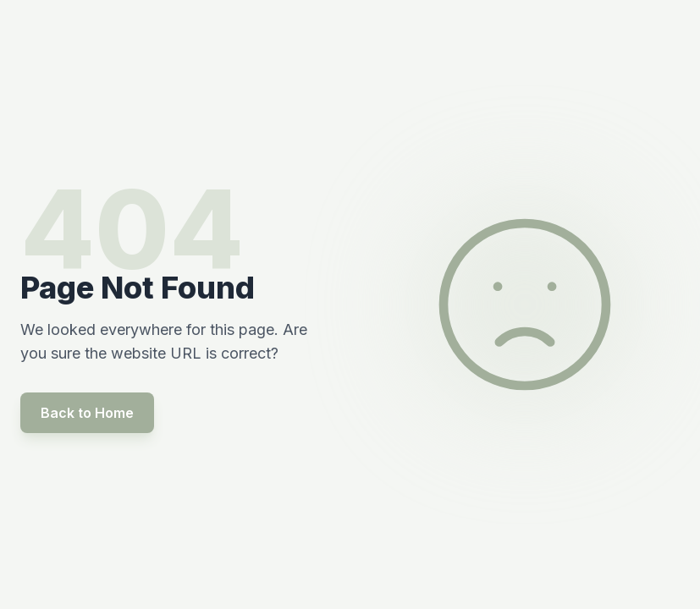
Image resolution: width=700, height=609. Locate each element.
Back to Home (87, 413)
